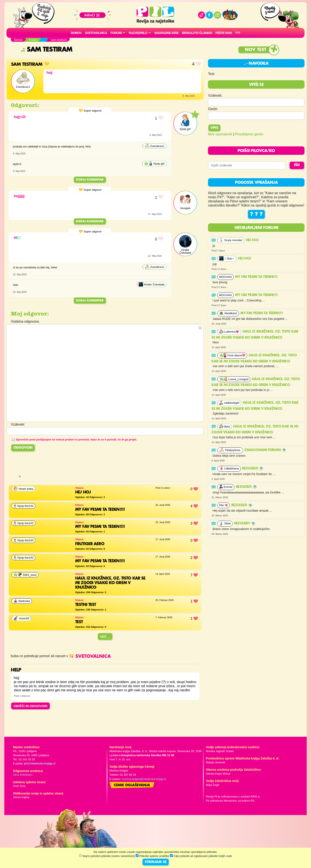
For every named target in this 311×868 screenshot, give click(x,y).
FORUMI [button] (116, 33)
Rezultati (253, 469)
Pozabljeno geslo (249, 134)
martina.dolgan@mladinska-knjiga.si (144, 779)
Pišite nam (224, 33)
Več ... (105, 637)
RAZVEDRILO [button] (138, 33)
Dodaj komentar (90, 180)
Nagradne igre (167, 33)
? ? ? (256, 214)
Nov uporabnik (220, 134)
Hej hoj (253, 240)
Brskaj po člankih (197, 33)
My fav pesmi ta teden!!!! (257, 277)
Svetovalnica (96, 33)
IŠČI (297, 165)
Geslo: (213, 109)
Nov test (256, 50)
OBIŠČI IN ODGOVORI (30, 706)
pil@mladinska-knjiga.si (40, 763)
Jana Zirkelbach (23, 775)
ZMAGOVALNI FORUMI (265, 450)
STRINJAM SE (156, 862)
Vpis (214, 128)
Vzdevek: (215, 95)
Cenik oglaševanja (132, 785)
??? (238, 33)
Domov (76, 33)
